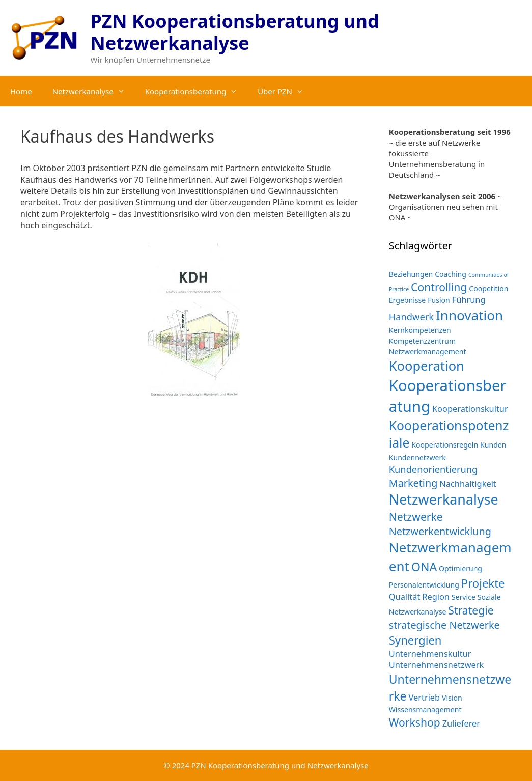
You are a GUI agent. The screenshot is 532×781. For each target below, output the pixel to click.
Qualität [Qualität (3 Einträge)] (405, 596)
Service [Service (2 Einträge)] (464, 597)
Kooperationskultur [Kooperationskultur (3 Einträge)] (470, 409)
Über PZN (286, 91)
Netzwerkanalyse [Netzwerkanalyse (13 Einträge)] (444, 499)
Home (21, 91)
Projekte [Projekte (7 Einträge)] (483, 583)
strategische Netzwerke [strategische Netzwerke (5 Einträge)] (444, 625)
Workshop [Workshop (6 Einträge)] (415, 722)
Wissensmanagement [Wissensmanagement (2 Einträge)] (425, 709)
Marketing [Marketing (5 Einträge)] (413, 483)
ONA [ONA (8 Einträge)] (424, 567)
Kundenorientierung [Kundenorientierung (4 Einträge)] (433, 469)
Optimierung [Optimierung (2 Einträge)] (460, 568)
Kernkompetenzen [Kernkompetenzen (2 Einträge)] (420, 330)
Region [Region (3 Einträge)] (436, 596)
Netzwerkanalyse (94, 91)
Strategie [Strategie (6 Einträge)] (471, 610)
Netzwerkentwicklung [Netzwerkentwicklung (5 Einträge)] (440, 531)
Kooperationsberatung (196, 91)
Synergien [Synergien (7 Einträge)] (415, 640)
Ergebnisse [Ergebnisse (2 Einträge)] (408, 300)
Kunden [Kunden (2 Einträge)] (493, 445)
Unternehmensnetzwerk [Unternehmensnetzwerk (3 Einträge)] (437, 665)
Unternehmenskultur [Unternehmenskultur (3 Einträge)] (430, 653)
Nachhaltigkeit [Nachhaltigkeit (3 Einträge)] (468, 483)
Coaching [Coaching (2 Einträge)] (451, 274)
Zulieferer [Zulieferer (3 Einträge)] (461, 723)
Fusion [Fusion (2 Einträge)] (439, 300)
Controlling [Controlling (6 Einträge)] (439, 287)
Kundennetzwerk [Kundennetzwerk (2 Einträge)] (417, 457)
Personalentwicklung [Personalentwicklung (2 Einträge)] (424, 585)
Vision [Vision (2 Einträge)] (452, 698)
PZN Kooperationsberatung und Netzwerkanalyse (235, 32)
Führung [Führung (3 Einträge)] (469, 300)
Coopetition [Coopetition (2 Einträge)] (488, 288)
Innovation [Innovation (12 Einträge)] (469, 315)
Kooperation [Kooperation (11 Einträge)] (427, 366)
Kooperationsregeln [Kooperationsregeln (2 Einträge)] (445, 445)
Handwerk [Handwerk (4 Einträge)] (411, 316)
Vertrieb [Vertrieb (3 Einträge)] (424, 697)
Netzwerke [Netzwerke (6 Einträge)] (416, 517)
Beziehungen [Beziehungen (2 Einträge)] (411, 274)
